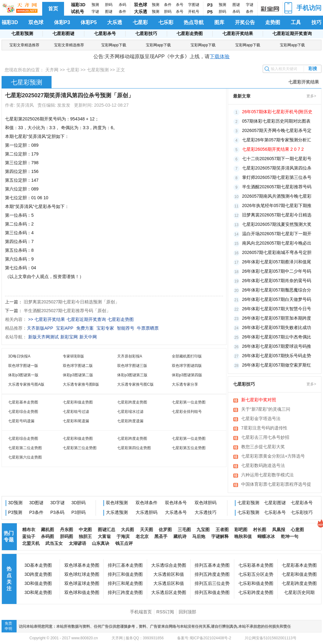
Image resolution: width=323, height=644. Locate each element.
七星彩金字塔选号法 (261, 418)
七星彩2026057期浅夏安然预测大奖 (277, 224)
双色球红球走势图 (82, 574)
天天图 (147, 530)
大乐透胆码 (147, 512)
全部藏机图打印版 (187, 356)
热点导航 (194, 22)
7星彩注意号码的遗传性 (264, 428)
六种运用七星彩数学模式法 (267, 475)
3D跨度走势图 (38, 574)
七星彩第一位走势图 (189, 402)
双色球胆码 (206, 503)
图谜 (109, 12)
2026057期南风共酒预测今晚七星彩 (277, 196)
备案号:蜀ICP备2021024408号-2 (204, 638)
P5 (210, 12)
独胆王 (85, 536)
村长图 (260, 530)
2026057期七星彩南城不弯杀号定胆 (277, 252)
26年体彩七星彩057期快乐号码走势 (277, 356)
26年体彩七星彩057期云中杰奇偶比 (277, 337)
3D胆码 (79, 503)
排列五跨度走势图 (212, 574)
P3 (210, 5)
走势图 (273, 22)
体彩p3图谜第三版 (132, 375)
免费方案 (85, 328)
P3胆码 (79, 512)
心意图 (297, 530)
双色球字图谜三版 (132, 366)
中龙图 (85, 530)
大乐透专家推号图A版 (26, 384)
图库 (219, 22)
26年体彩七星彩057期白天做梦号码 (277, 299)
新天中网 (88, 337)
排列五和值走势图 (212, 592)
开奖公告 (245, 22)
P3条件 (36, 512)
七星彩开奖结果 (238, 33)
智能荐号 (126, 328)
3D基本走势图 (38, 565)
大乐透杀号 (176, 512)
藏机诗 (180, 536)
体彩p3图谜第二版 (78, 375)
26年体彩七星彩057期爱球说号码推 (277, 346)
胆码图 (67, 536)
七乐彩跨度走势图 (256, 592)
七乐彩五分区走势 (256, 574)
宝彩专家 (105, 328)
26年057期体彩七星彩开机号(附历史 (277, 112)
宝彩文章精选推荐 (24, 45)
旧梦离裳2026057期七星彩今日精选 (277, 215)
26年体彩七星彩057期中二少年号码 (277, 271)
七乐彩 (166, 22)
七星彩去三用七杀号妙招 (265, 437)
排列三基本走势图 (125, 565)
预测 (95, 5)
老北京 (142, 536)
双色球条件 (147, 503)
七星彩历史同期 (299, 592)
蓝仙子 (29, 536)
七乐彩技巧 (302, 512)
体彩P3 (62, 22)
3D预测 (15, 503)
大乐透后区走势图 (169, 592)
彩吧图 (241, 530)
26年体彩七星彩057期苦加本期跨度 (277, 318)
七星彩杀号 (105, 33)
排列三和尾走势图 (125, 583)
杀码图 (47, 536)
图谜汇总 (107, 530)
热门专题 (9, 536)
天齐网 (52, 70)
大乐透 (141, 12)
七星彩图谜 (63, 33)
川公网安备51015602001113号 (270, 638)
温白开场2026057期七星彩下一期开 (277, 234)
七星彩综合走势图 (23, 412)
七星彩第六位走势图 (25, 457)
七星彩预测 (22, 33)
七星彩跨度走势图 (132, 402)
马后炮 (199, 536)
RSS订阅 (165, 612)
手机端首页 (141, 612)
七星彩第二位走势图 (25, 448)
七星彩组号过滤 (76, 412)
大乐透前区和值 (169, 574)
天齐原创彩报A (130, 356)
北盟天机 (31, 543)
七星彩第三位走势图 (80, 448)
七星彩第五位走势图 (189, 448)
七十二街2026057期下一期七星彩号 (277, 159)
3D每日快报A (19, 356)
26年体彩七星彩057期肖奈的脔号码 (277, 281)
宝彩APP (65, 328)
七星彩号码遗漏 (21, 421)
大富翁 (104, 536)
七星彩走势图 (190, 33)
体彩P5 (89, 22)
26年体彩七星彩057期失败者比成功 (277, 327)
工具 (296, 22)
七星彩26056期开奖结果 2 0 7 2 (273, 149)
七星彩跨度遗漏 (130, 421)
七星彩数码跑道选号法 (263, 465)
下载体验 (220, 56)
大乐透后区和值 (169, 583)
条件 (122, 12)
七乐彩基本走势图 (256, 565)
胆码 (109, 5)
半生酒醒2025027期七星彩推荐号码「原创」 (67, 311)
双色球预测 (117, 503)
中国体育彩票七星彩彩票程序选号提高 (276, 485)
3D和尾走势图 (38, 592)
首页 (53, 9)
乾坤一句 (290, 536)
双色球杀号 (176, 503)
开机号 (194, 12)
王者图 (222, 530)
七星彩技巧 (146, 33)
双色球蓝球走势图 (82, 583)
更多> (311, 96)
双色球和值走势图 (82, 592)
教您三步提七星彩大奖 (263, 447)
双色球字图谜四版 (187, 366)
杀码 (122, 5)
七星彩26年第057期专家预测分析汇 (277, 140)
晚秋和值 (243, 536)
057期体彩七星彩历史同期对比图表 (276, 121)
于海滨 (123, 536)
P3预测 (15, 512)
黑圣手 (161, 536)
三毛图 (184, 530)
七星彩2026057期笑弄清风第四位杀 (277, 168)
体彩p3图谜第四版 (187, 375)
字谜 (95, 12)
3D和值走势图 (38, 583)
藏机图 (47, 530)
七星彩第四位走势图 (134, 448)
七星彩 (140, 22)
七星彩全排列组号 (187, 412)
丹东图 (67, 530)
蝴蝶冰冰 (266, 536)
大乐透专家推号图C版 (135, 384)
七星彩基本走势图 (23, 402)
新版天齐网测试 (43, 337)
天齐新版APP (40, 328)
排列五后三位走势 (212, 583)
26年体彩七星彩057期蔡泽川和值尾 (277, 262)
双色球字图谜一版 (23, 366)
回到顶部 (187, 612)
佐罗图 (165, 530)
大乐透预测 (117, 512)
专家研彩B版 (73, 356)
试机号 (77, 12)
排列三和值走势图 (125, 574)
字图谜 (194, 5)
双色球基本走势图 (82, 565)
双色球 (141, 5)
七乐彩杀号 (275, 512)
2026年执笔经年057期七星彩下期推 (277, 205)
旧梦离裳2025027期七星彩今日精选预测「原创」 (72, 302)
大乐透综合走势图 (169, 565)
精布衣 (29, 530)
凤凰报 (279, 530)
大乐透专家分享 (185, 384)
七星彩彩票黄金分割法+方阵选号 (273, 456)
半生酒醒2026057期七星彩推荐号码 (277, 187)
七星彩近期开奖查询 (292, 33)
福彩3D (78, 5)
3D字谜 (57, 503)
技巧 (316, 22)
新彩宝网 (69, 337)
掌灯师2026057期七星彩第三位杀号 (277, 177)
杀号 (180, 5)
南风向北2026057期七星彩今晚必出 (277, 243)
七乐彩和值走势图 (256, 583)
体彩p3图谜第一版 (23, 375)
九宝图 (203, 530)
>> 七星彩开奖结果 (47, 319)
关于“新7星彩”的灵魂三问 (266, 409)
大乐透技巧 (206, 512)
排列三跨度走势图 (125, 592)
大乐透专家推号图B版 (81, 384)
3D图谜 (37, 503)
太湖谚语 (77, 543)
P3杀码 (57, 512)
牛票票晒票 (148, 328)
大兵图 (127, 530)
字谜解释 (220, 536)
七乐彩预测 (248, 512)
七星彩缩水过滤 (130, 412)
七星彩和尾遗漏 (76, 421)
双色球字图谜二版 (78, 366)
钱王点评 (124, 543)
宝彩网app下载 (114, 45)
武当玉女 (54, 543)
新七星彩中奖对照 (259, 400)
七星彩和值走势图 (78, 402)
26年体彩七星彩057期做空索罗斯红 (277, 365)
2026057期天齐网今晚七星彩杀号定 (277, 130)
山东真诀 (101, 543)
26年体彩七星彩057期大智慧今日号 (277, 309)
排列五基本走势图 (212, 565)
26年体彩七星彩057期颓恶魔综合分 (277, 290)
